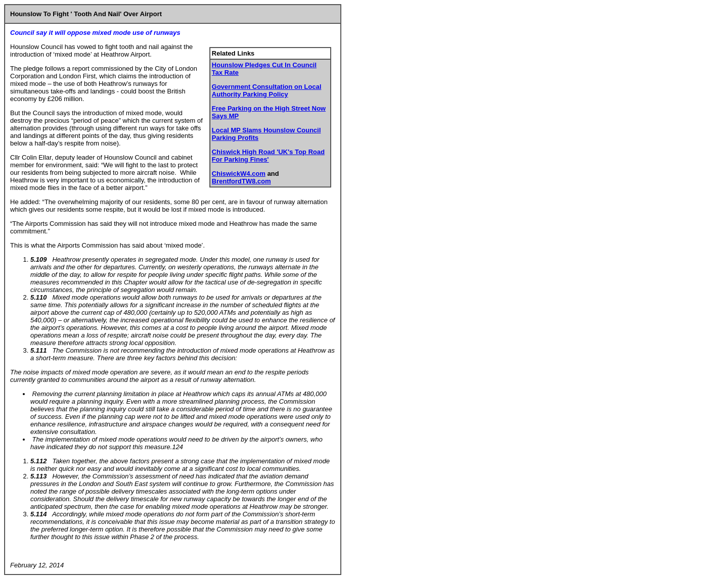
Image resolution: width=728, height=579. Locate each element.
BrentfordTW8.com (241, 181)
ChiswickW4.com (239, 174)
